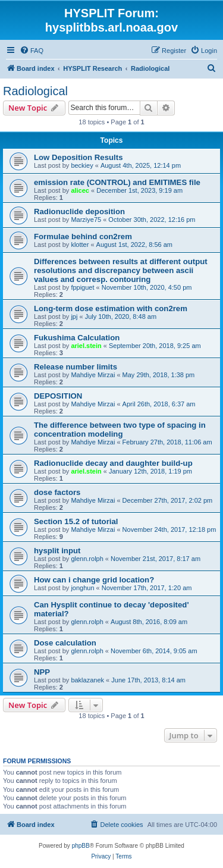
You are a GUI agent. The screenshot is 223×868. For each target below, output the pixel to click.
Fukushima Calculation (77, 338)
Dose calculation (65, 643)
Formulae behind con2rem (83, 236)
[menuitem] (32, 51)
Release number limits (76, 367)
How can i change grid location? (94, 580)
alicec (80, 190)
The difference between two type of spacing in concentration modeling (120, 430)
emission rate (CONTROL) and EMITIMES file (117, 182)
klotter (80, 245)
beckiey (82, 165)
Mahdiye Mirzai (93, 375)
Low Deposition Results (78, 157)
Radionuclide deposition (79, 211)
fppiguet (82, 287)
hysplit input (57, 551)
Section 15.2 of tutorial (76, 521)
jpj (74, 317)
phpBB (81, 846)
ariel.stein (86, 346)
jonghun (82, 588)
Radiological (35, 91)
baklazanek (87, 680)
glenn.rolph (87, 559)
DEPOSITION (58, 396)
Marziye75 (86, 220)
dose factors (57, 492)
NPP (42, 672)
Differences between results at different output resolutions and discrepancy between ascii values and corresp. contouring (121, 270)
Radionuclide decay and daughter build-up (113, 463)
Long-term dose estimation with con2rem (111, 308)
